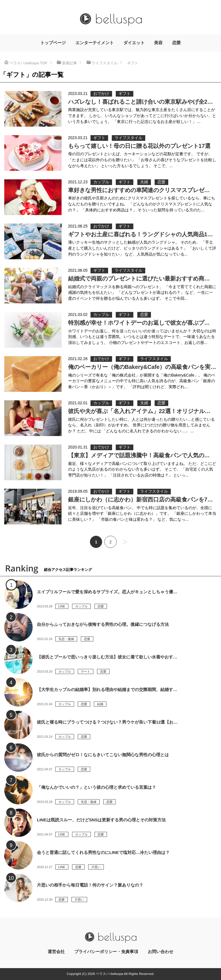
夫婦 (144, 182)
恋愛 (176, 43)
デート (86, 671)
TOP (29, 63)
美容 (158, 43)
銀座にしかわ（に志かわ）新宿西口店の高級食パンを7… (141, 499)
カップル (101, 182)
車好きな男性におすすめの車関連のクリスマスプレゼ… (139, 190)
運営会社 (56, 952)
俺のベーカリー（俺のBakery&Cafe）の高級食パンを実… (142, 367)
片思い (96, 867)
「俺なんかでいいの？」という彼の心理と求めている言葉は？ (96, 787)
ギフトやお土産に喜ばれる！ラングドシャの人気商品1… (141, 234)
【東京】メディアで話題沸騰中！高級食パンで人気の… (139, 455)
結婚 (100, 704)
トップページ (53, 43)
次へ (125, 542)
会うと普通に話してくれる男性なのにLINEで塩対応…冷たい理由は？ (103, 853)
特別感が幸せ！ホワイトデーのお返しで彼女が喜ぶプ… (139, 323)
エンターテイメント (95, 43)
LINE (62, 606)
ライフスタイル (129, 138)
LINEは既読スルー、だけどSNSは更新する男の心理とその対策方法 (101, 820)
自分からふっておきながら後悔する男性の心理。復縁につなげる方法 (103, 624)
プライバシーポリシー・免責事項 (106, 952)
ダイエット (134, 43)
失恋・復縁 (66, 639)
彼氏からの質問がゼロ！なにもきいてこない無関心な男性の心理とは (103, 755)
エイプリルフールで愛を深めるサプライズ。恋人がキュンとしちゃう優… (107, 592)
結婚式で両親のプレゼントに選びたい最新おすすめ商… (139, 279)
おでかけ (101, 94)
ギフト (125, 94)
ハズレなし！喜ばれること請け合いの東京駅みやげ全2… (141, 102)
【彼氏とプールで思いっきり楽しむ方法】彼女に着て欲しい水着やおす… (107, 657)
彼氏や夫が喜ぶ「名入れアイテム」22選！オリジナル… (139, 411)
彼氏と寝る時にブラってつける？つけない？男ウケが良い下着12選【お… (107, 722)
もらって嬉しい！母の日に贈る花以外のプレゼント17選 (139, 146)
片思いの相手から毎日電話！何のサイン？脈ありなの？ (90, 885)
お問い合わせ (161, 952)
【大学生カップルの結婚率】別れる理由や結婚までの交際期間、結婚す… (107, 690)
